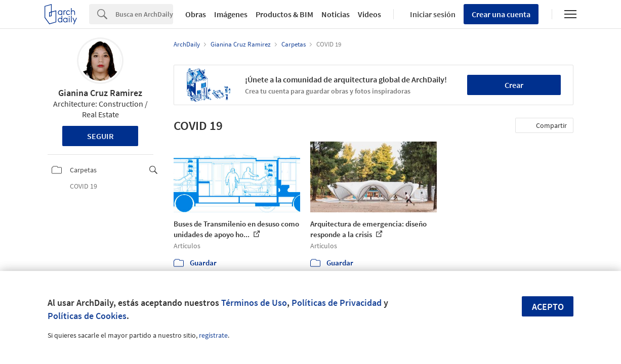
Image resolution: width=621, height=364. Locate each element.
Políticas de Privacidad (337, 303)
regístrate (213, 335)
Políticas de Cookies (87, 316)
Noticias (336, 14)
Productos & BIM (284, 14)
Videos (369, 14)
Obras (196, 14)
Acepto (548, 307)
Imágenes (231, 14)
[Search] (144, 14)
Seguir (100, 136)
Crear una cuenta (501, 14)
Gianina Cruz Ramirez (100, 93)
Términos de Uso (254, 303)
